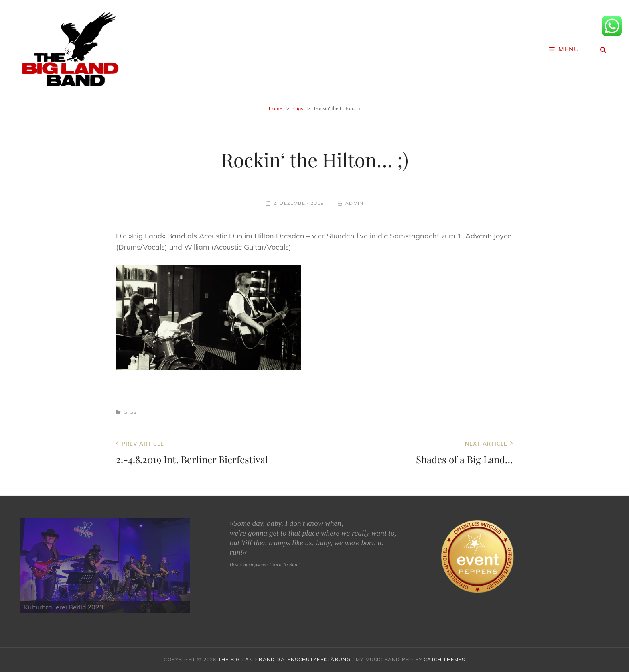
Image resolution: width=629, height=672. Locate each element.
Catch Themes (444, 659)
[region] (105, 566)
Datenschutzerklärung (313, 659)
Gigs (298, 108)
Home (276, 108)
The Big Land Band (247, 659)
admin (354, 203)
